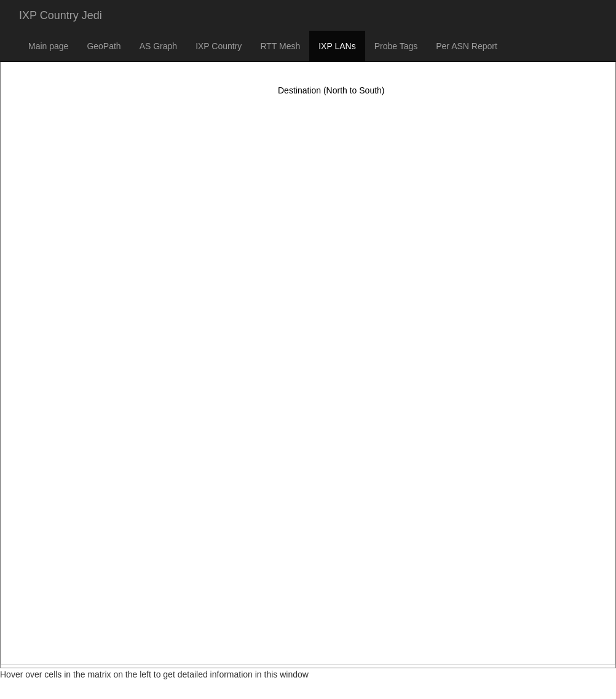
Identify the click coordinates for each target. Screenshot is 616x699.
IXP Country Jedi (61, 15)
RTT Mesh (280, 46)
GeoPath (104, 46)
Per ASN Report (467, 46)
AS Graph (158, 46)
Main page (48, 46)
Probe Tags (396, 46)
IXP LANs (337, 46)
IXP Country (219, 46)
